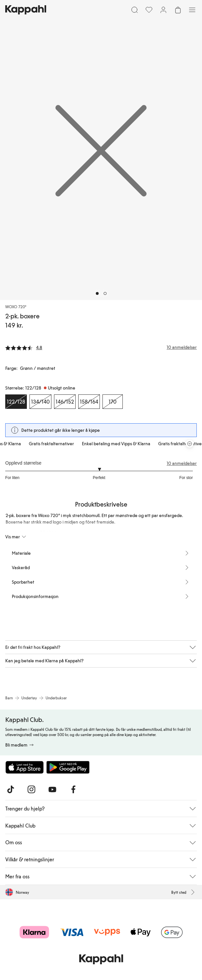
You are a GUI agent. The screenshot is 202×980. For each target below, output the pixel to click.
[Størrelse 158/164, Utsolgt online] (89, 402)
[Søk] (135, 10)
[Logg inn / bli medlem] (163, 10)
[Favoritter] (149, 10)
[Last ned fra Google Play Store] (68, 767)
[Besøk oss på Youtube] (52, 790)
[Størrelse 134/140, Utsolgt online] (40, 402)
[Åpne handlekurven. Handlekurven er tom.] (178, 10)
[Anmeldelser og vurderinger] (101, 347)
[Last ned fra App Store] (25, 767)
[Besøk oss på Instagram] (31, 790)
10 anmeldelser (182, 463)
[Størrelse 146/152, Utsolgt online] (65, 402)
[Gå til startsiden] (26, 10)
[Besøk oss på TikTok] (10, 790)
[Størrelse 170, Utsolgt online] (113, 402)
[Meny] (192, 10)
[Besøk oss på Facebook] (73, 790)
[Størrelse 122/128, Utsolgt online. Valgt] (16, 402)
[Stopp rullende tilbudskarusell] (190, 444)
